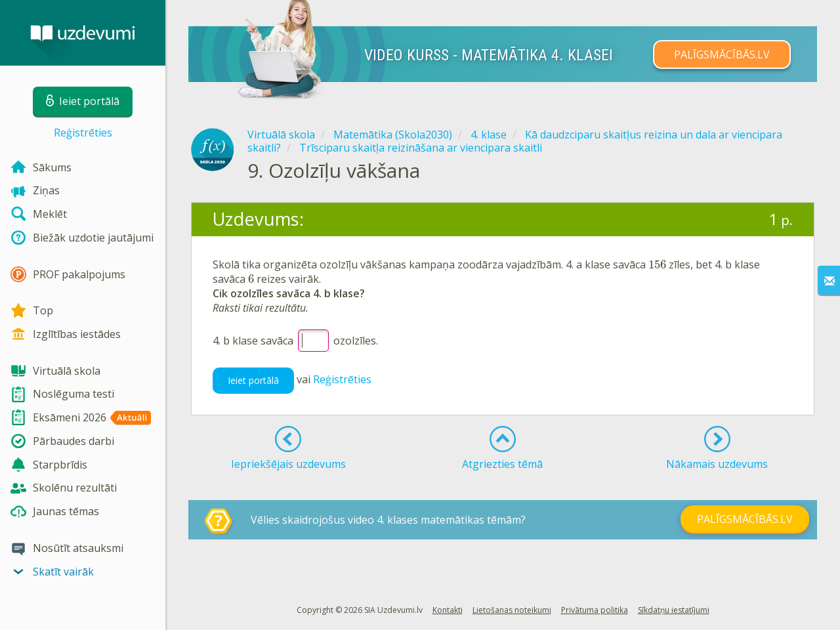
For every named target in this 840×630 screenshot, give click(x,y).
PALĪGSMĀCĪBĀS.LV (722, 54)
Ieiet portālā (253, 380)
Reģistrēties (83, 133)
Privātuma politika (595, 610)
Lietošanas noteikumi (512, 610)
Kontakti (448, 610)
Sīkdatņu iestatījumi (674, 610)
